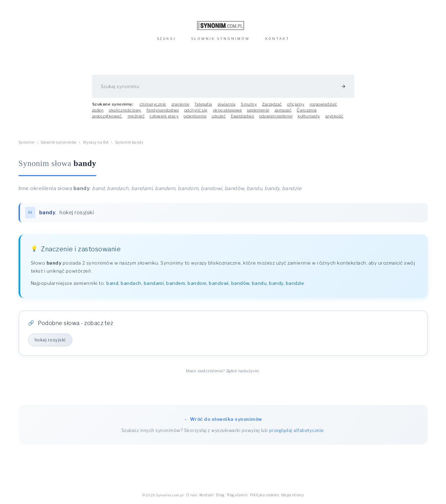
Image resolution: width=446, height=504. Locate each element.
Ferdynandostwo (163, 110)
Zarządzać (272, 104)
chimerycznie (153, 104)
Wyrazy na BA (96, 142)
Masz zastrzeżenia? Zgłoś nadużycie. (223, 371)
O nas (192, 495)
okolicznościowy (125, 110)
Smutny (249, 104)
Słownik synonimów (59, 142)
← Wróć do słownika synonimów (223, 419)
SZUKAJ (166, 39)
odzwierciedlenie (276, 116)
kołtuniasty (309, 116)
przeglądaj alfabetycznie (296, 430)
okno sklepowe (228, 110)
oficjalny (296, 104)
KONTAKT (277, 39)
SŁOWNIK (220, 39)
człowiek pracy (164, 116)
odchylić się (196, 110)
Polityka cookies (264, 495)
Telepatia (203, 104)
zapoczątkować (107, 116)
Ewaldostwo (242, 116)
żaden (98, 110)
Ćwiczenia (307, 110)
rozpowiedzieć (323, 104)
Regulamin (238, 495)
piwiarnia (227, 104)
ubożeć (219, 116)
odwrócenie (195, 116)
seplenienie (258, 110)
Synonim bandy (129, 142)
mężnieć (136, 116)
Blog (221, 495)
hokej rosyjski (77, 213)
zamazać (283, 110)
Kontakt (207, 495)
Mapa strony (293, 495)
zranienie (180, 104)
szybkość (334, 116)
